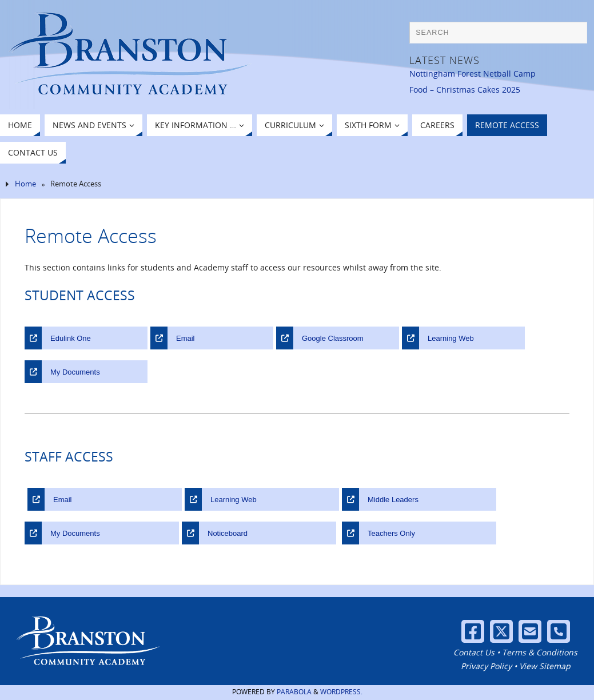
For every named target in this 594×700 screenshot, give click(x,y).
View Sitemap (545, 666)
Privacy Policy (486, 666)
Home (25, 184)
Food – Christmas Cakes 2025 (465, 90)
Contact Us (474, 652)
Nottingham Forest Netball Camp (473, 73)
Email (186, 338)
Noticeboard (228, 533)
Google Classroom (333, 338)
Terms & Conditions (540, 652)
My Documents (75, 372)
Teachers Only (391, 533)
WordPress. (341, 692)
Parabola (294, 692)
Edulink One (71, 338)
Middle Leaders (393, 500)
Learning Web (451, 338)
